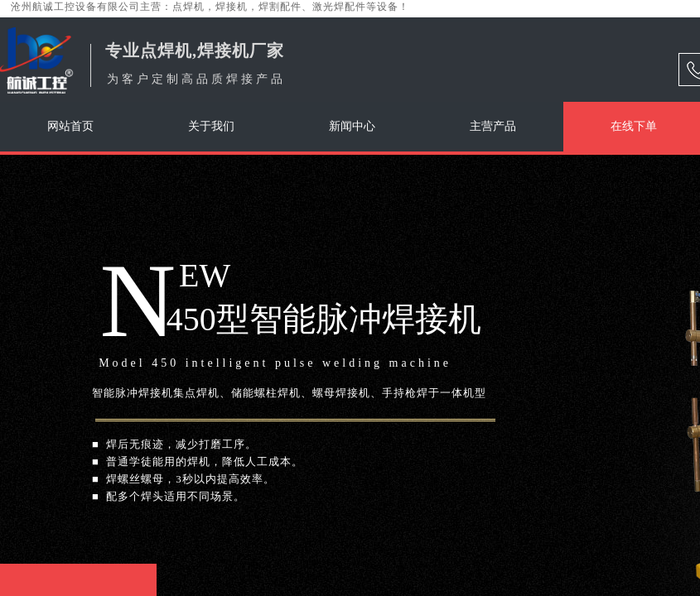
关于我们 (211, 126)
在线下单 (634, 126)
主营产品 (493, 126)
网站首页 (70, 126)
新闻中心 (352, 126)
